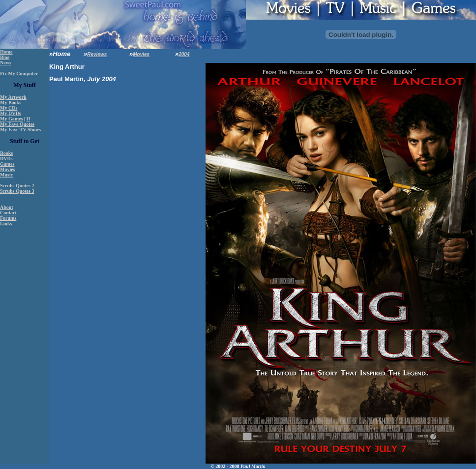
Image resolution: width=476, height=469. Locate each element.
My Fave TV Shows (20, 130)
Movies (8, 169)
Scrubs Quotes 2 (17, 186)
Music (6, 175)
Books (6, 153)
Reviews (97, 54)
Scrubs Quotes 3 (17, 191)
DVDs (6, 159)
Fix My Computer (19, 73)
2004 (184, 54)
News (6, 63)
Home (6, 52)
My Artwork (13, 97)
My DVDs (11, 113)
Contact (8, 213)
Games (7, 164)
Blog (5, 57)
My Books (11, 103)
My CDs (9, 108)
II (29, 119)
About (7, 207)
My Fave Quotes (17, 124)
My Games (11, 119)
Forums (8, 218)
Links (6, 223)
